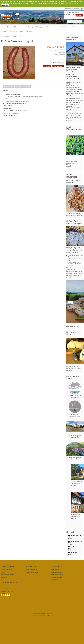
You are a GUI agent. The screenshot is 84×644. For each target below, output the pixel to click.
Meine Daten (55, 570)
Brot (3, 27)
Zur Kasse (80, 15)
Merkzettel (47, 66)
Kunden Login (79, 9)
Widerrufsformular (6, 570)
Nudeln (57, 27)
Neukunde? (69, 9)
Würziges (39, 27)
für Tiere (75, 27)
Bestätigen (5, 5)
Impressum (4, 577)
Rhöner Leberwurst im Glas (75, 542)
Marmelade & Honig (27, 27)
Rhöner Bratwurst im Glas (75, 536)
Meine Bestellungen (57, 575)
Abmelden (54, 580)
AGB (2, 580)
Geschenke (13, 32)
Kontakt (3, 572)
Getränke (48, 27)
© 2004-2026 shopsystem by (42, 614)
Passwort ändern (56, 577)
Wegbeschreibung (31, 570)
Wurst (9, 27)
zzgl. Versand (62, 51)
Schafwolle (66, 27)
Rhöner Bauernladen (32, 572)
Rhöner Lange (73, 552)
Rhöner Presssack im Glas (75, 548)
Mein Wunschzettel (57, 572)
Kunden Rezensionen (23, 87)
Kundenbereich (56, 566)
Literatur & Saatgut (26, 32)
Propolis (4, 32)
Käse (16, 27)
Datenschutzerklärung (71, 3)
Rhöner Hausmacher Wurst (13, 37)
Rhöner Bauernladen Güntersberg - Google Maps (74, 93)
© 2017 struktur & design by (42, 615)
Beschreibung (9, 87)
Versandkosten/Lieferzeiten (9, 582)
